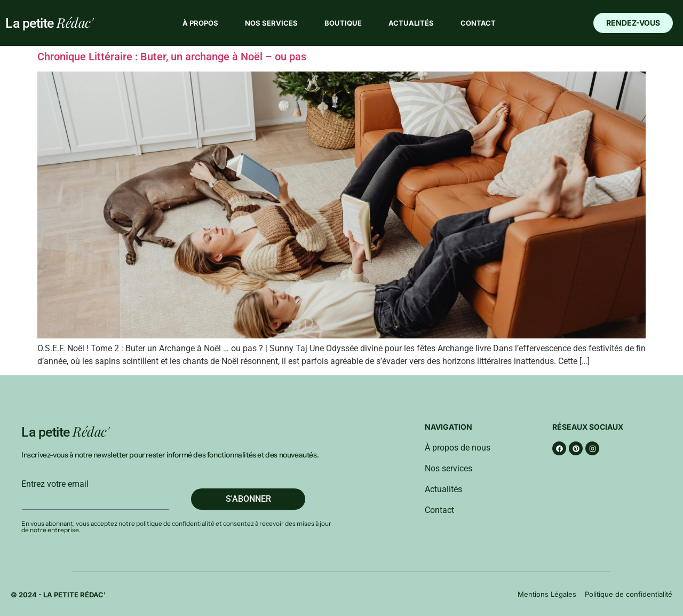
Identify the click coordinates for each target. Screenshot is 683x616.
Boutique (343, 23)
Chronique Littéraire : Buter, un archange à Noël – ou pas (172, 57)
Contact (478, 23)
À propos (200, 23)
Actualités (411, 23)
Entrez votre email (55, 484)
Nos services (271, 23)
